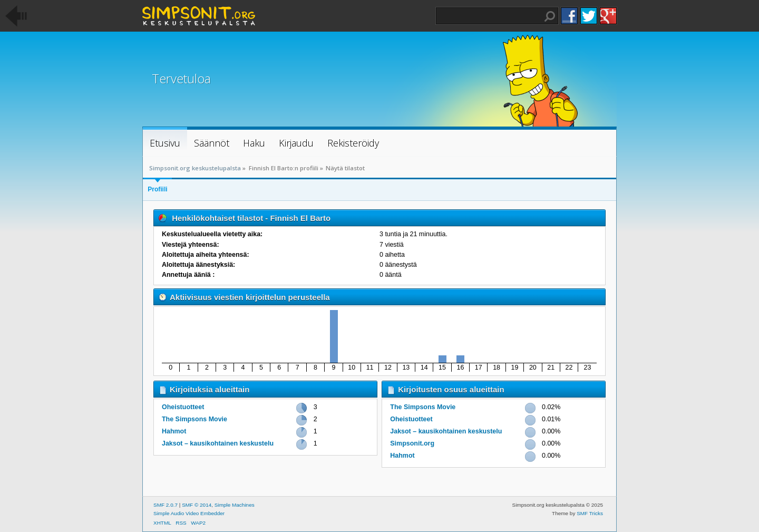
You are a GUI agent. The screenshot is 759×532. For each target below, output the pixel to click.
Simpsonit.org (412, 443)
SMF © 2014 (197, 505)
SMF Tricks (590, 513)
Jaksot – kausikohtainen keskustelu (218, 443)
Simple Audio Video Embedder (189, 513)
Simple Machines (235, 505)
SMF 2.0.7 (166, 505)
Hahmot (174, 431)
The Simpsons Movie (194, 419)
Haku (550, 16)
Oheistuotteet (183, 407)
